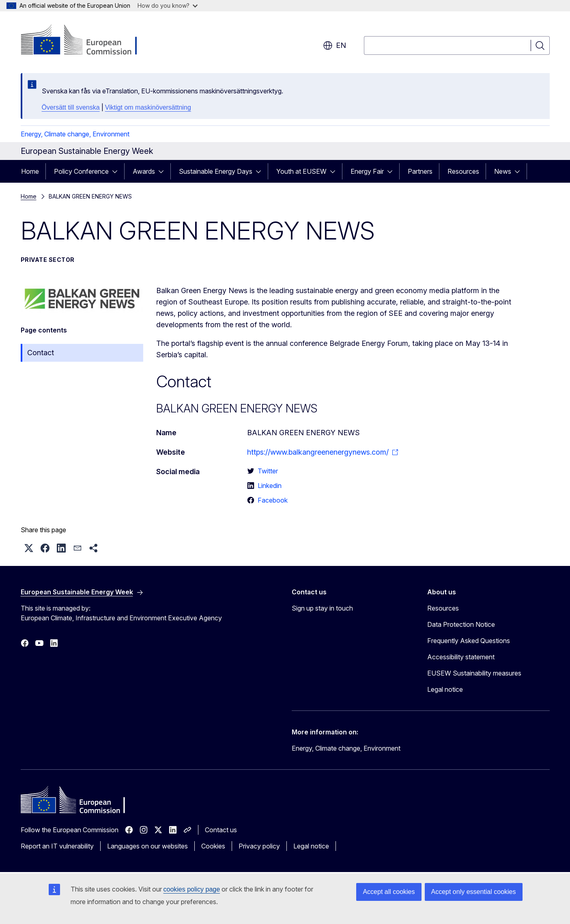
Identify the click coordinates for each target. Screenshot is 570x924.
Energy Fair (367, 171)
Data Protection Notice (461, 624)
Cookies (213, 846)
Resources (463, 171)
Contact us (221, 830)
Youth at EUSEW (301, 171)
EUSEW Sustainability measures (474, 673)
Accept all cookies (389, 892)
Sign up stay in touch (322, 608)
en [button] (334, 45)
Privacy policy (259, 846)
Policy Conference (81, 171)
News (503, 171)
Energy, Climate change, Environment (75, 134)
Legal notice (445, 689)
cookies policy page (192, 889)
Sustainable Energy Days (216, 171)
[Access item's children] (117, 171)
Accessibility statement (461, 657)
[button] (29, 548)
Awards (144, 171)
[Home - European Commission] (86, 41)
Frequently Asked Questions (469, 641)
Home (30, 171)
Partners (420, 171)
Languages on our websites (147, 846)
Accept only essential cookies (474, 892)
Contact (41, 353)
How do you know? (168, 5)
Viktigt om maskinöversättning (148, 107)
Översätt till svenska (71, 107)
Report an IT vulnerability (57, 846)
